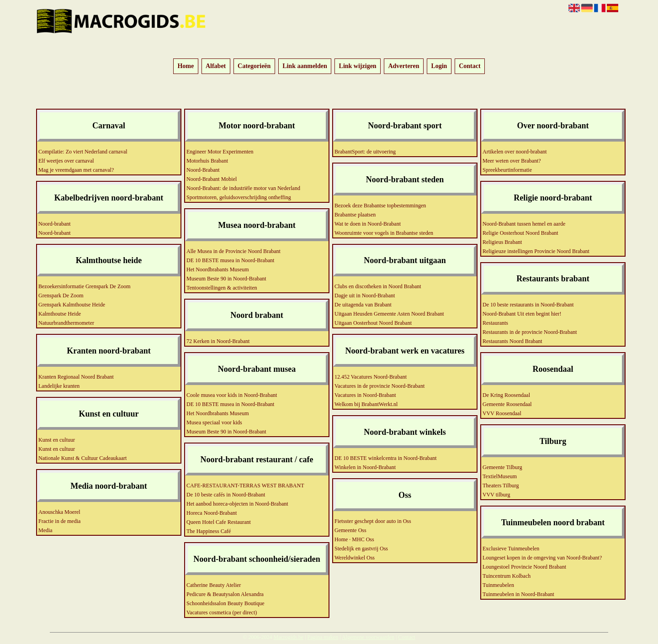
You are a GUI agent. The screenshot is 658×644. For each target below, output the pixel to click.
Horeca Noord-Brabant (212, 513)
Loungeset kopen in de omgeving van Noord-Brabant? (542, 558)
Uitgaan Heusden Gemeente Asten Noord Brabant (389, 314)
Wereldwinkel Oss (355, 558)
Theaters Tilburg (501, 486)
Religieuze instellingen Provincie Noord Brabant (536, 251)
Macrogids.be (288, 637)
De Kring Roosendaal (506, 395)
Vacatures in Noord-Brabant (365, 395)
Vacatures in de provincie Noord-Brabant (379, 386)
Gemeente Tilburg (502, 467)
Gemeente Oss (350, 530)
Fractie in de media (59, 521)
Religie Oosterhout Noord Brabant (520, 233)
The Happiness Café (209, 531)
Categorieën (254, 66)
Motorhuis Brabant (207, 161)
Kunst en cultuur (57, 440)
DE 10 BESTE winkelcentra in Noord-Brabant (386, 458)
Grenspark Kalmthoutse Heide (72, 305)
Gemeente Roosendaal (507, 404)
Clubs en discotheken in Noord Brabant (378, 286)
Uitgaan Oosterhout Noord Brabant (373, 323)
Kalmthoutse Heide (60, 314)
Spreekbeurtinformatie (507, 170)
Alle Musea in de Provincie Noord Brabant (233, 251)
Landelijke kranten (59, 386)
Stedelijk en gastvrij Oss (361, 549)
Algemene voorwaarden (368, 637)
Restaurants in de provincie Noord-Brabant (530, 332)
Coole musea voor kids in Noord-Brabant (232, 395)
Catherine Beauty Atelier (214, 585)
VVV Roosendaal (502, 413)
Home (186, 66)
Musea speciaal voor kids (214, 422)
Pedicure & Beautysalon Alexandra (225, 594)
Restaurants (495, 323)
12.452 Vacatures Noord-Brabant (371, 377)
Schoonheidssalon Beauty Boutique (226, 603)
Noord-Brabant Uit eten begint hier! (522, 314)
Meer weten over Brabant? (512, 161)
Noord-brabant (55, 224)
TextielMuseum (500, 476)
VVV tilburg (496, 495)
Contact (470, 66)
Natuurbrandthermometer (66, 323)
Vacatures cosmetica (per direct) (222, 612)
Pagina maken (323, 637)
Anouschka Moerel (59, 512)
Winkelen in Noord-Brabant (365, 467)
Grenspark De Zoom (61, 296)
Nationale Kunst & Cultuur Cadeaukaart (82, 458)
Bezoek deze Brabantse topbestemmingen (380, 206)
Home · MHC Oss (354, 539)
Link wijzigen (358, 66)
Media (45, 530)
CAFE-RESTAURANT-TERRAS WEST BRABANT (245, 486)
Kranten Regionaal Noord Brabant (76, 377)
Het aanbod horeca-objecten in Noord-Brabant (237, 504)
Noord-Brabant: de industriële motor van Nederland (243, 188)
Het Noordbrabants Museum (218, 269)
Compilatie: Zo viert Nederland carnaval (83, 152)
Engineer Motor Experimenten (220, 152)
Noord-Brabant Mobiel (212, 179)
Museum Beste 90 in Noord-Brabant (226, 279)
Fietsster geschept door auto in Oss (373, 521)
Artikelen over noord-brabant (515, 152)
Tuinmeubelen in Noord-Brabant (518, 594)
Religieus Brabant (502, 242)
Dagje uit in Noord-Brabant (365, 296)
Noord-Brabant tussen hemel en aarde (524, 224)
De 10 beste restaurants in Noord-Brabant (528, 305)
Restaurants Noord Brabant (512, 341)
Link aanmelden (305, 66)
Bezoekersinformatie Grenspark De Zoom (85, 286)
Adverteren (403, 66)
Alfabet (216, 66)
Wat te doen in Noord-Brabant (368, 224)
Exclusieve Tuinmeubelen (511, 549)
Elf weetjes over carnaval (66, 161)
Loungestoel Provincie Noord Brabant (524, 567)
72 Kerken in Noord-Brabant (218, 341)
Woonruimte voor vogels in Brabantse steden (384, 233)
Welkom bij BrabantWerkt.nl (366, 404)
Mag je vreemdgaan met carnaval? (76, 170)
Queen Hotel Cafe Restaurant (219, 522)
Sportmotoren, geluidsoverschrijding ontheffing (239, 197)
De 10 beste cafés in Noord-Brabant (226, 495)
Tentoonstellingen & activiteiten (222, 288)
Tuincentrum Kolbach (507, 576)
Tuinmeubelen (498, 585)
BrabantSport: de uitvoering (365, 152)
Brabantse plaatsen (355, 215)
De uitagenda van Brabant (363, 305)
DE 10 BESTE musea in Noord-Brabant (230, 260)
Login (439, 66)
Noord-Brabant (203, 170)
